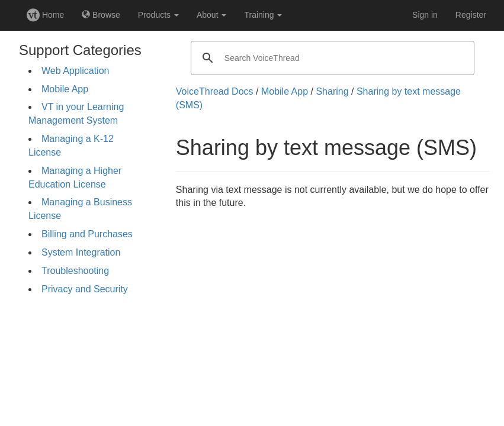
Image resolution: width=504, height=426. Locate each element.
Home (45, 15)
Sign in (425, 15)
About (211, 15)
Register (471, 15)
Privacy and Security (85, 289)
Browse (101, 15)
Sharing (332, 91)
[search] (331, 58)
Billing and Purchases (87, 234)
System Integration (81, 252)
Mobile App (65, 89)
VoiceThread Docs (215, 91)
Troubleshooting (75, 271)
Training (263, 15)
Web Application (75, 71)
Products (158, 15)
